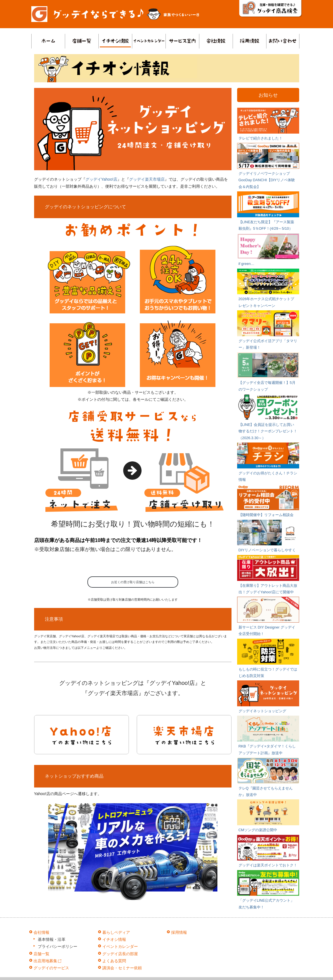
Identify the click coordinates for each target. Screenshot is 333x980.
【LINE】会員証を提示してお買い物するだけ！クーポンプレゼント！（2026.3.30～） (268, 431)
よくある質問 (114, 961)
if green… (246, 264)
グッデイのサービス (51, 968)
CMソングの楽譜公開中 (258, 830)
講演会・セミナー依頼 (122, 968)
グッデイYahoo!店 (101, 179)
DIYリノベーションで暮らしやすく (267, 550)
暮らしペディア (116, 932)
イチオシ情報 (114, 939)
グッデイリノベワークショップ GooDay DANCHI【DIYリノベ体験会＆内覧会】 (267, 180)
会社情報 (41, 932)
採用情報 (179, 932)
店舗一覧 (41, 954)
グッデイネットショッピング (262, 711)
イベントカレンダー (120, 946)
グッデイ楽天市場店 (147, 179)
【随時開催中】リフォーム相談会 (266, 515)
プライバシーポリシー (58, 946)
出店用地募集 (48, 961)
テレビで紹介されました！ (261, 138)
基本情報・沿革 (52, 939)
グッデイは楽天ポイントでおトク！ (268, 865)
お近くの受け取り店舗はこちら (133, 582)
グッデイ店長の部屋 (120, 954)
